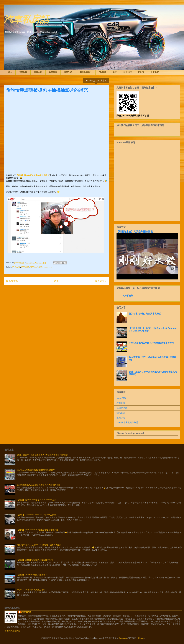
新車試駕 (53, 72)
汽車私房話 (26, 19)
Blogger (141, 638)
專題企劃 (38, 72)
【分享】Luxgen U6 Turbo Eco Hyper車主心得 (36, 515)
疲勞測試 (121, 403)
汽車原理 (23, 72)
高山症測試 (122, 408)
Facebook (48, 267)
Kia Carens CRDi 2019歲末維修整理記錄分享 (36, 470)
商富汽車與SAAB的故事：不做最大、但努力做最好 (39, 545)
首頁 (10, 72)
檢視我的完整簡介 (12, 631)
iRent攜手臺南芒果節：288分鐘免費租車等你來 (151, 343)
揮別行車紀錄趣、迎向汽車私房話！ (146, 314)
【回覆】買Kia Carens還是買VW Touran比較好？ (38, 500)
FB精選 (102, 72)
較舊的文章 (101, 281)
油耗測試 (121, 413)
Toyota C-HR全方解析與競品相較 (31, 590)
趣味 (115, 72)
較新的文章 (12, 281)
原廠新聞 (155, 72)
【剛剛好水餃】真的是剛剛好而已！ (136, 232)
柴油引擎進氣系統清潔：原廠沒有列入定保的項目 (39, 485)
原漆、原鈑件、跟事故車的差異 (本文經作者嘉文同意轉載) (42, 455)
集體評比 (121, 418)
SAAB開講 (121, 398)
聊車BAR (68, 72)
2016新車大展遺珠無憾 (127, 422)
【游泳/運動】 (86, 72)
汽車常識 (25, 267)
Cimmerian (123, 638)
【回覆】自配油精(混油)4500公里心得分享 (35, 560)
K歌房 (141, 72)
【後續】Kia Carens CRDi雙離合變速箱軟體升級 (38, 530)
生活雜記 (127, 72)
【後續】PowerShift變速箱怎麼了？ (32, 575)
